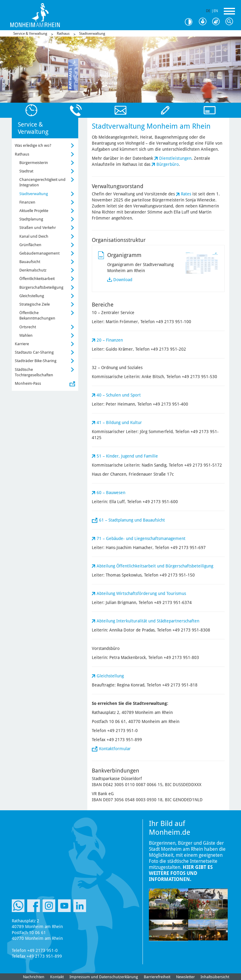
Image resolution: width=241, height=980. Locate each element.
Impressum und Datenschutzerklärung (104, 977)
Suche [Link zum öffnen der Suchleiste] (231, 22)
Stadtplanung (31, 219)
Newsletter (185, 977)
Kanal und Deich (34, 236)
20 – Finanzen (110, 340)
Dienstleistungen (175, 158)
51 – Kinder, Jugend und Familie (127, 456)
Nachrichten (34, 977)
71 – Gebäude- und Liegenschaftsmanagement (141, 538)
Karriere (22, 344)
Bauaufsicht (30, 262)
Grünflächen (30, 245)
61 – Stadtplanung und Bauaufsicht (132, 520)
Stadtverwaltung (92, 34)
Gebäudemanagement (39, 253)
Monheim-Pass (28, 383)
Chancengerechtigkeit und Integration (42, 182)
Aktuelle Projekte (34, 211)
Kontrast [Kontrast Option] (191, 22)
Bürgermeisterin (34, 163)
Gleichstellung (110, 676)
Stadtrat (26, 171)
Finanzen (27, 202)
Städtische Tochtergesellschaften (34, 372)
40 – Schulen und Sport (119, 395)
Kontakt (57, 977)
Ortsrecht (28, 327)
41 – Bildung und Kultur (119, 423)
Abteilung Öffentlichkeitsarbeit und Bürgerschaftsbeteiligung (155, 566)
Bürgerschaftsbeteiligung (41, 287)
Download (123, 280)
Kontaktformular (115, 749)
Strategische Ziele (35, 304)
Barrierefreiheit (157, 977)
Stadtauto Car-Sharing (34, 352)
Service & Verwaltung (30, 34)
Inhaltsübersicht (215, 977)
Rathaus (63, 34)
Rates (186, 194)
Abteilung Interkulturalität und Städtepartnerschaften (148, 621)
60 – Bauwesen (111, 493)
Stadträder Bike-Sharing (36, 361)
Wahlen (26, 335)
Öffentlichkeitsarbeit (37, 279)
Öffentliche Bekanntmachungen (37, 315)
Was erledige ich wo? (33, 145)
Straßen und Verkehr (38, 228)
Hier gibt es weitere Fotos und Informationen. (181, 873)
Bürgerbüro (168, 164)
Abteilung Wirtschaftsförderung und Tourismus (141, 593)
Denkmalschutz (33, 270)
